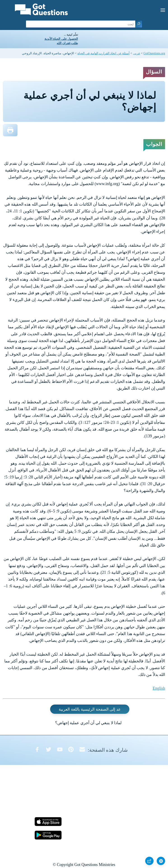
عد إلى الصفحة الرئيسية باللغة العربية (90, 709)
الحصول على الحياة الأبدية (61, 39)
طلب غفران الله (67, 43)
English (159, 688)
